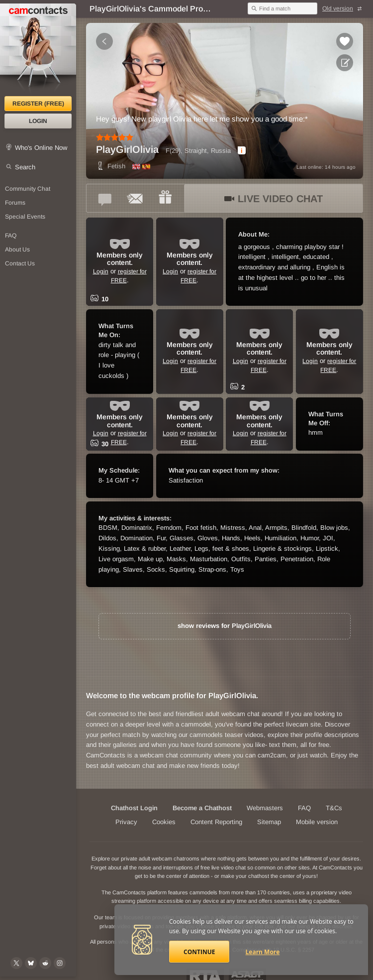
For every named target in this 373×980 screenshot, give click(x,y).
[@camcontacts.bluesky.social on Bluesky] (31, 963)
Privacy (126, 822)
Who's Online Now (41, 148)
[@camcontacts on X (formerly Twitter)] (16, 963)
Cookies (164, 822)
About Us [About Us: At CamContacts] (17, 249)
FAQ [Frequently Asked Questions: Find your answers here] (11, 236)
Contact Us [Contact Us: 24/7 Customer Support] (20, 263)
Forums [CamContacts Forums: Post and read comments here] (15, 203)
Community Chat (28, 189)
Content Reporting (216, 822)
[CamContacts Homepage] (38, 50)
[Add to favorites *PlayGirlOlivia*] (345, 41)
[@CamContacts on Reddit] (45, 963)
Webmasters (265, 808)
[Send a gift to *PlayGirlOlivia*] (165, 198)
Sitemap (269, 822)
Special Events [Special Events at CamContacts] (25, 217)
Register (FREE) (38, 104)
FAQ (304, 808)
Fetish (111, 166)
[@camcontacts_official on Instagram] (60, 963)
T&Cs (334, 808)
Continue (199, 952)
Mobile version (317, 822)
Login (38, 121)
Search (25, 167)
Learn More (263, 952)
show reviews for (225, 626)
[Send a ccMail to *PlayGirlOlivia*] (135, 198)
